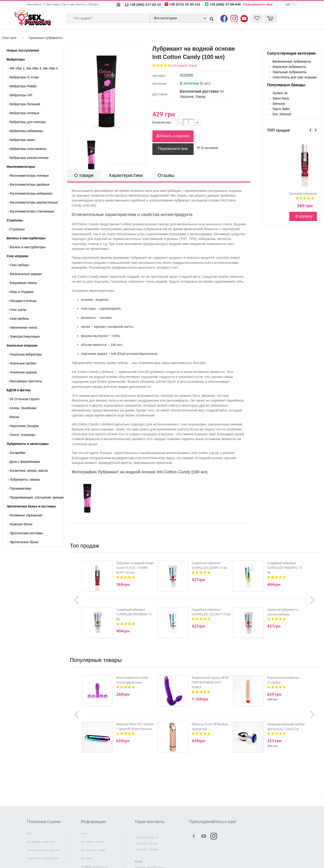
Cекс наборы (18, 265)
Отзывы (166, 175)
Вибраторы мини (21, 140)
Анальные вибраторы (25, 354)
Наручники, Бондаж (23, 426)
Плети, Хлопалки (21, 435)
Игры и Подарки (21, 292)
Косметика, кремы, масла (28, 471)
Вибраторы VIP (20, 95)
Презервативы (19, 488)
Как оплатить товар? (93, 850)
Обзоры (93, 4)
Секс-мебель (18, 319)
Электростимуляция (24, 336)
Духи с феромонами (24, 462)
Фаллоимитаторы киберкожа (30, 193)
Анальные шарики (22, 372)
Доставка (53, 4)
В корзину (304, 216)
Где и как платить (74, 4)
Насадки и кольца (22, 301)
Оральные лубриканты (46, 38)
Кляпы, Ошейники (22, 408)
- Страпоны (16, 229)
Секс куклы (17, 310)
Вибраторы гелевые (24, 113)
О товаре (84, 175)
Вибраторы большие (24, 104)
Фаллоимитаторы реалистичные (33, 202)
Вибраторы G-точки (23, 77)
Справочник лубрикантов (43, 859)
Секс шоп (9, 38)
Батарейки (17, 453)
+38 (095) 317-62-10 (146, 838)
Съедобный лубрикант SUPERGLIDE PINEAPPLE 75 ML (285, 568)
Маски (13, 417)
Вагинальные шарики (25, 274)
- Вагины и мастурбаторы (27, 247)
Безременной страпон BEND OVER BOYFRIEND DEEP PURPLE (210, 683)
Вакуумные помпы (22, 283)
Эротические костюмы (25, 533)
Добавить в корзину (173, 136)
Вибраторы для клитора (27, 122)
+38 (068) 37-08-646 (146, 850)
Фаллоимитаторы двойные (29, 185)
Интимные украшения (25, 515)
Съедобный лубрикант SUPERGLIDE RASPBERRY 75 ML (134, 615)
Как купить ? (35, 4)
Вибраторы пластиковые (27, 149)
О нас (84, 834)
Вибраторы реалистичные (28, 158)
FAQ (29, 834)
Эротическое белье (23, 542)
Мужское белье (20, 524)
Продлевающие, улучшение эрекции (36, 497)
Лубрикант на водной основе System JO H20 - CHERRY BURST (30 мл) (135, 568)
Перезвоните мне (258, 4)
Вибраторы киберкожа (25, 131)
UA (288, 4)
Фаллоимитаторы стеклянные (31, 211)
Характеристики (126, 175)
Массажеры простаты (25, 381)
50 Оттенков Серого (24, 399)
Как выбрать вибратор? (41, 842)
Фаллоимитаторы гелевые (28, 176)
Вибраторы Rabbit (22, 86)
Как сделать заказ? (92, 842)
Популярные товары (96, 660)
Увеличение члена (22, 328)
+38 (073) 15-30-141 (146, 844)
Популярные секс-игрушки (44, 850)
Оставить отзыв (185, 66)
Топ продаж (84, 546)
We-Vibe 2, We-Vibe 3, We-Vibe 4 (33, 68)
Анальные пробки (22, 363)
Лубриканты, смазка (24, 479)
